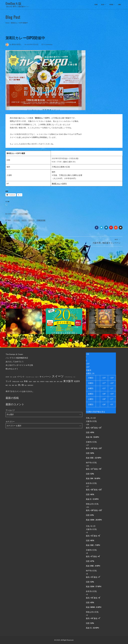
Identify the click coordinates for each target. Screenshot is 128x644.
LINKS (119, 4)
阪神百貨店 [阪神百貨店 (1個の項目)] (30, 385)
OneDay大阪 (14, 3)
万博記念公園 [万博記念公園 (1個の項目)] (15, 382)
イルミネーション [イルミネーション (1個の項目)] (30, 377)
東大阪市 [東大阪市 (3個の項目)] (68, 381)
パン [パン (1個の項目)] (74, 377)
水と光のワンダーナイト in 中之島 (21, 337)
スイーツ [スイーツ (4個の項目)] (58, 376)
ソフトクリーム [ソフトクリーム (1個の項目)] (68, 377)
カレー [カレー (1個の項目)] (37, 377)
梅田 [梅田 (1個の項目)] (7, 385)
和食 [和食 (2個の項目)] (26, 381)
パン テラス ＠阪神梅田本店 (17, 358)
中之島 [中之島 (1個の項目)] (21, 382)
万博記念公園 (41, 220)
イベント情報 (23, 214)
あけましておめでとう (15, 362)
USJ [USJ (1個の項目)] (11, 377)
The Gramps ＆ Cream (14, 354)
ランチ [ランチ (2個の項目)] (8, 381)
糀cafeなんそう (12, 369)
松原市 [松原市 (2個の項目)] (77, 381)
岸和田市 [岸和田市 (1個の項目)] (42, 382)
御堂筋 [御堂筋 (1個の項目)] (51, 382)
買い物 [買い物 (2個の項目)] (21, 385)
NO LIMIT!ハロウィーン (95, 337)
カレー (24, 220)
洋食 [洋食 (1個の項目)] (10, 385)
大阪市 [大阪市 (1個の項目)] (30, 382)
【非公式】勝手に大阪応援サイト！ (17, 7)
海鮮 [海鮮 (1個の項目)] (13, 385)
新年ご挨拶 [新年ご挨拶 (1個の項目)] (60, 382)
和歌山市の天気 (92, 504)
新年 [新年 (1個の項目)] (55, 382)
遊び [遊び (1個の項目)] (26, 385)
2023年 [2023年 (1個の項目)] (7, 377)
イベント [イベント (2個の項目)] (21, 377)
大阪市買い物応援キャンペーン (60, 337)
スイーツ (31, 220)
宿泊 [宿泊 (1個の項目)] (38, 382)
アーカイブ (10, 410)
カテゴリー (10, 422)
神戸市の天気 (91, 463)
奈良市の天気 (91, 483)
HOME (96, 4)
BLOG (104, 5)
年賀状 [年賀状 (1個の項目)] (47, 382)
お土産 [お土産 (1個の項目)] (15, 377)
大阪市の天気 (91, 421)
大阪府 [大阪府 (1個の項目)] (34, 382)
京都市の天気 (91, 442)
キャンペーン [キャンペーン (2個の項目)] (45, 377)
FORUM (112, 5)
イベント (16, 220)
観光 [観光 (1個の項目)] (16, 385)
